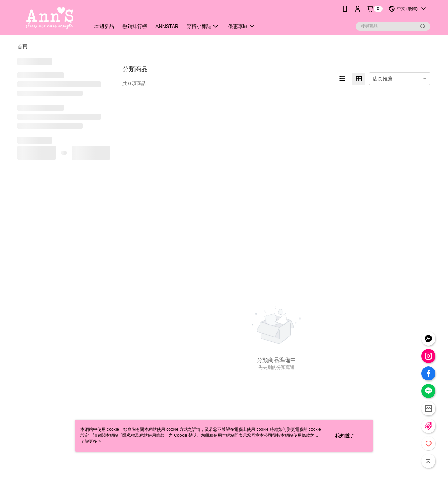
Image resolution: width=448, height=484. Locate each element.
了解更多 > (91, 441)
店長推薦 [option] (383, 79)
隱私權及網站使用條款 (143, 435)
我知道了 (345, 436)
